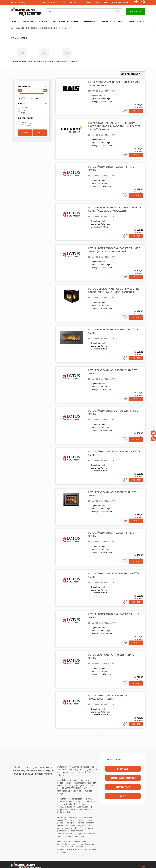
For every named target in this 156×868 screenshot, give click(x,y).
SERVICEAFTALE (123, 787)
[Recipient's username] (79, 11)
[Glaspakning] (19, 122)
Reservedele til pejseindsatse (43, 28)
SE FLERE (100, 736)
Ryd (40, 133)
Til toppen (141, 867)
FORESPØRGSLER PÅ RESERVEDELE (123, 778)
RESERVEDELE (22, 28)
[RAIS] (19, 113)
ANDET (123, 796)
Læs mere (136, 111)
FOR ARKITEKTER (49, 3)
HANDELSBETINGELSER (120, 3)
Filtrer (25, 133)
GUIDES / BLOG (101, 3)
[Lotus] (19, 110)
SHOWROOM (75, 3)
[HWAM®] (19, 108)
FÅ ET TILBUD (123, 769)
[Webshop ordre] (132, 74)
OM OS (88, 3)
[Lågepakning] (19, 125)
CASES (63, 3)
